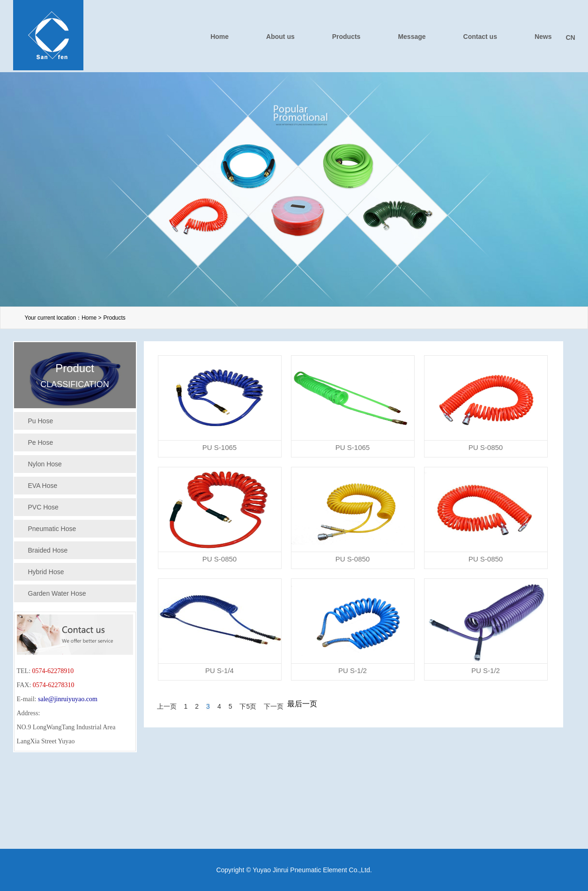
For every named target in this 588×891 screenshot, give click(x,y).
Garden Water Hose (57, 593)
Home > (91, 318)
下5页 (248, 706)
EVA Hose (43, 486)
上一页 (167, 706)
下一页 (274, 706)
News (543, 37)
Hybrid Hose (46, 572)
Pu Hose (41, 421)
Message (412, 37)
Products (346, 37)
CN (571, 37)
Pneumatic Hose (52, 529)
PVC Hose (43, 507)
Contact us (480, 37)
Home (220, 37)
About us (280, 37)
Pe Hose (41, 442)
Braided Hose (48, 550)
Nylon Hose (45, 464)
